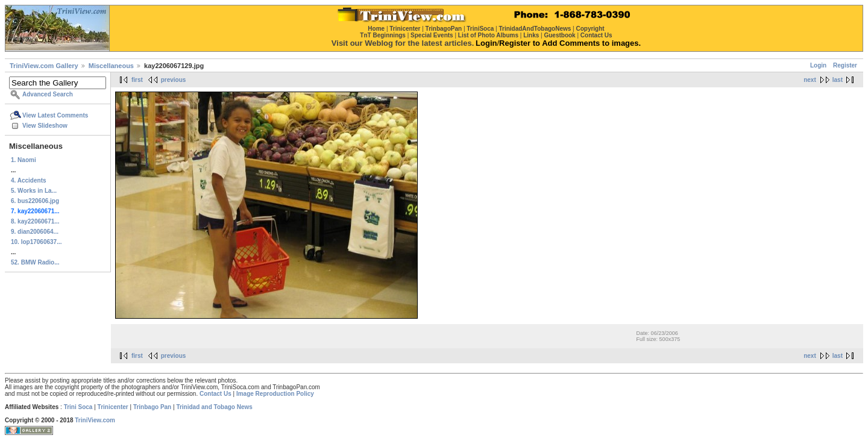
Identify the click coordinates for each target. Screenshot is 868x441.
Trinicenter (113, 407)
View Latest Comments (55, 115)
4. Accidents (29, 180)
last (838, 80)
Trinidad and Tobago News (214, 407)
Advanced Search (48, 94)
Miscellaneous (111, 66)
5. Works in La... (34, 191)
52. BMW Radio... (35, 262)
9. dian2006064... (35, 232)
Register (845, 65)
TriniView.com (95, 420)
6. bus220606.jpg (35, 201)
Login (818, 65)
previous (174, 80)
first (137, 80)
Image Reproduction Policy (275, 394)
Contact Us (215, 394)
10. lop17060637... (36, 242)
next (810, 80)
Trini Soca (78, 407)
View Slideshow (45, 126)
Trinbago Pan (152, 407)
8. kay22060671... (35, 221)
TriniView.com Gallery (44, 66)
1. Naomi (24, 160)
